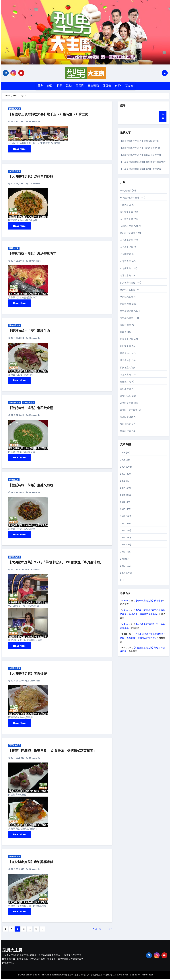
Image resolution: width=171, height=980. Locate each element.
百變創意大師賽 (128, 367)
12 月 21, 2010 (17, 571)
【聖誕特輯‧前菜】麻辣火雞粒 (31, 486)
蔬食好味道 (126, 396)
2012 (123, 552)
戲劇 (40, 86)
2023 (123, 474)
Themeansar (147, 976)
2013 (123, 545)
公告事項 (124, 254)
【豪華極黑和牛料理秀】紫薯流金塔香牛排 (141, 155)
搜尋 (123, 106)
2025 (123, 460)
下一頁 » (108, 930)
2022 (123, 481)
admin (125, 601)
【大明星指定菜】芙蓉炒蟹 (28, 675)
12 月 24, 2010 (17, 122)
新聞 (59, 86)
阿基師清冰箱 (127, 417)
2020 (123, 495)
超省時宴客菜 (127, 403)
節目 (50, 86)
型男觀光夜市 (127, 297)
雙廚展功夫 (126, 424)
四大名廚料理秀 (128, 283)
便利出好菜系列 (128, 233)
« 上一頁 (97, 930)
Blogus (133, 976)
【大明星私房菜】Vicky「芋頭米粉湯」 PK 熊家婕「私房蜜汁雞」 (56, 563)
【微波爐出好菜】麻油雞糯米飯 (31, 864)
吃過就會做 (126, 276)
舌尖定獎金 (126, 389)
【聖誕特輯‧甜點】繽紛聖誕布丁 (32, 254)
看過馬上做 (126, 375)
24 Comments (35, 261)
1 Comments (34, 184)
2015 (123, 531)
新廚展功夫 (126, 353)
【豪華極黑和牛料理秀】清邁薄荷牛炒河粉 (141, 148)
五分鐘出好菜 (15, 403)
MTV (118, 86)
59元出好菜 (126, 191)
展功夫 (123, 332)
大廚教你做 (126, 304)
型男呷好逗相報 (128, 290)
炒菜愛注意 (14, 481)
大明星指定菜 (15, 171)
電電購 (80, 86)
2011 (122, 559)
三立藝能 (93, 86)
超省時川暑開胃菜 (129, 410)
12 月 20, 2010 (17, 759)
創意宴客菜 (126, 261)
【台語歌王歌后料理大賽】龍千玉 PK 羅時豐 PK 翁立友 (48, 115)
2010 (123, 566)
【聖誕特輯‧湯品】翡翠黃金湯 (31, 409)
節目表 (107, 86)
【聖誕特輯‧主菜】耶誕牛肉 (29, 332)
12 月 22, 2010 (17, 416)
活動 (69, 86)
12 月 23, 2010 (17, 261)
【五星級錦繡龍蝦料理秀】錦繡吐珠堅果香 (141, 169)
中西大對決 (126, 205)
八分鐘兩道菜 (127, 240)
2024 (123, 467)
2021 (123, 488)
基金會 (129, 86)
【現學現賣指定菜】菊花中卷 (149, 601)
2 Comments (34, 339)
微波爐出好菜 (15, 326)
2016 (123, 523)
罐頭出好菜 (126, 382)
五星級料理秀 (15, 747)
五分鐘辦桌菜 (29, 403)
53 (36, 930)
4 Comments (34, 493)
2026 (123, 453)
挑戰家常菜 (126, 346)
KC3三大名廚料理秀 (130, 198)
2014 (123, 538)
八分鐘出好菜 (127, 247)
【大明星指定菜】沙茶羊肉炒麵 (31, 177)
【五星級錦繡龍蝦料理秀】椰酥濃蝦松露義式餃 (143, 162)
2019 (123, 502)
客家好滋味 (126, 325)
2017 (123, 516)
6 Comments (34, 871)
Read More (19, 149)
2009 (123, 573)
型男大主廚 (12, 952)
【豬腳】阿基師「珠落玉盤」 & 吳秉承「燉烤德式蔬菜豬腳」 (52, 752)
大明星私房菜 (15, 109)
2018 (123, 509)
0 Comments (34, 571)
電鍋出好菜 (14, 249)
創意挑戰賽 (126, 268)
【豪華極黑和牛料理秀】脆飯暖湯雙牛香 (140, 141)
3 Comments (34, 122)
